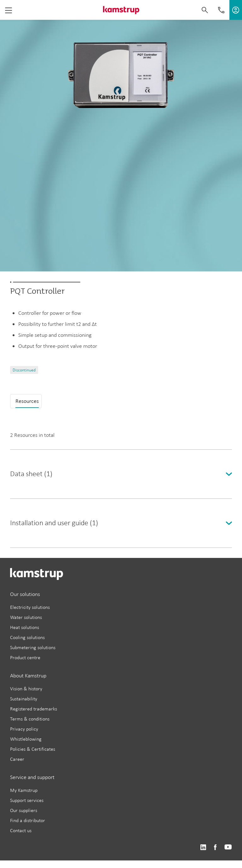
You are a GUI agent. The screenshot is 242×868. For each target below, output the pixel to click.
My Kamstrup (24, 790)
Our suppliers (24, 810)
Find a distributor (28, 820)
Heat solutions (25, 627)
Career (17, 759)
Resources (27, 401)
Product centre (25, 657)
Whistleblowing (26, 739)
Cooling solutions (27, 637)
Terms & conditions (30, 719)
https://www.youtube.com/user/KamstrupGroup (228, 847)
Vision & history (26, 689)
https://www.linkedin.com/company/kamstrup (203, 847)
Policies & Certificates (33, 749)
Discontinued (24, 370)
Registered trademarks (34, 709)
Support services (27, 800)
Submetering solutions (33, 647)
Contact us (21, 830)
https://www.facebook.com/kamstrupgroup (215, 847)
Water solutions (26, 617)
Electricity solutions (30, 607)
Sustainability (24, 699)
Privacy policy (24, 729)
